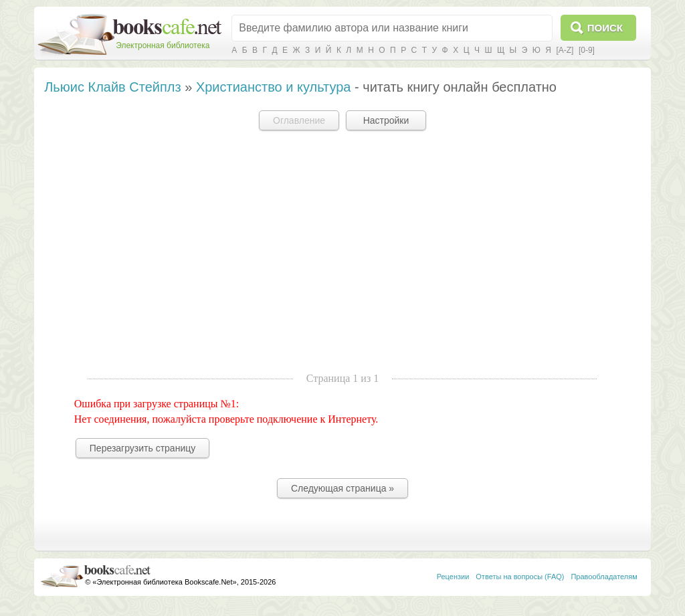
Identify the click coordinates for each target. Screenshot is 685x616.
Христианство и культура (274, 87)
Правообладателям (604, 577)
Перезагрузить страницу (142, 448)
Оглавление (299, 120)
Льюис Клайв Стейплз (112, 87)
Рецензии (453, 577)
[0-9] (587, 50)
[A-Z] (565, 50)
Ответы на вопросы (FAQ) (520, 577)
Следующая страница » (342, 488)
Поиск (605, 28)
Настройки (386, 120)
